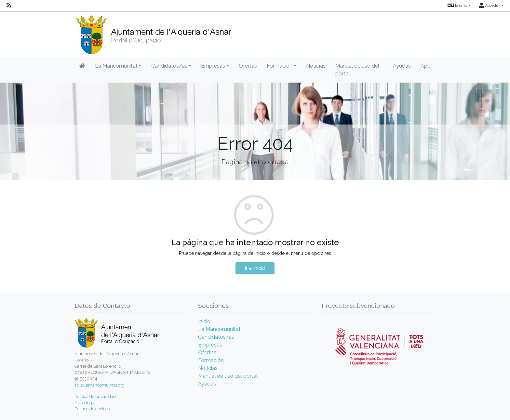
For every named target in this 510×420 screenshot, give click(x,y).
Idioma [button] (458, 6)
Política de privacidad (95, 396)
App (426, 66)
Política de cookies (92, 409)
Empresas (210, 345)
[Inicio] (154, 32)
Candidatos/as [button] (169, 66)
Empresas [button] (213, 66)
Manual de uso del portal (357, 70)
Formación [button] (280, 66)
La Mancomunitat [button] (116, 66)
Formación (211, 360)
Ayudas (402, 66)
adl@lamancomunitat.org (100, 385)
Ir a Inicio (255, 268)
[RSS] (9, 6)
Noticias (316, 66)
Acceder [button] (490, 6)
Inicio (204, 321)
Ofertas (248, 66)
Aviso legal (85, 403)
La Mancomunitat (219, 329)
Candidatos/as (216, 337)
